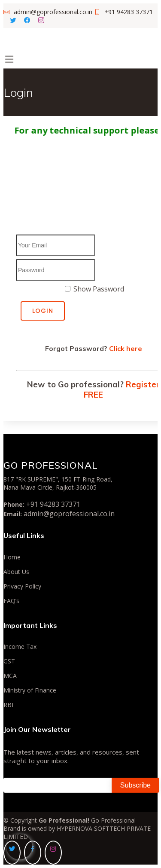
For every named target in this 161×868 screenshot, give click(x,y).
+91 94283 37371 (53, 504)
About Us (16, 572)
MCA (10, 676)
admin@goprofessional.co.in (69, 514)
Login (43, 311)
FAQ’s (11, 601)
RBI (8, 705)
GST (9, 661)
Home (12, 557)
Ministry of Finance (30, 690)
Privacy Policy (22, 586)
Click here (126, 348)
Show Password (99, 289)
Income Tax (20, 647)
